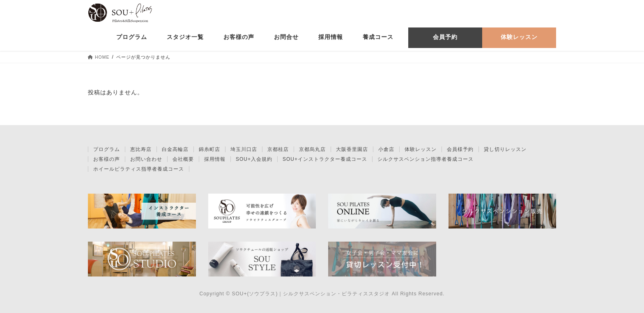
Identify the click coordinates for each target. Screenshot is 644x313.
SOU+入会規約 (254, 159)
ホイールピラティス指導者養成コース (139, 169)
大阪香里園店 (352, 149)
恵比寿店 (141, 149)
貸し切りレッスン (505, 149)
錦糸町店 (209, 149)
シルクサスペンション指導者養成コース (425, 159)
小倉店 (386, 149)
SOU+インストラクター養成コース (325, 159)
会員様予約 (460, 149)
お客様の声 (107, 159)
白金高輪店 (175, 149)
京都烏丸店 (312, 149)
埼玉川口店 (244, 149)
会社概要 (183, 159)
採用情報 (215, 159)
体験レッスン (421, 149)
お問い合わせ (146, 159)
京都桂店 (278, 149)
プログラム (107, 149)
